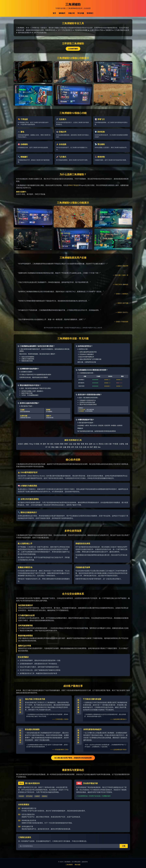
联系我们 (90, 13)
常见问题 (81, 13)
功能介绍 (71, 13)
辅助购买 (62, 13)
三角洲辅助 (69, 865)
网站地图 (78, 865)
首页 (54, 13)
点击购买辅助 (73, 49)
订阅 (124, 846)
